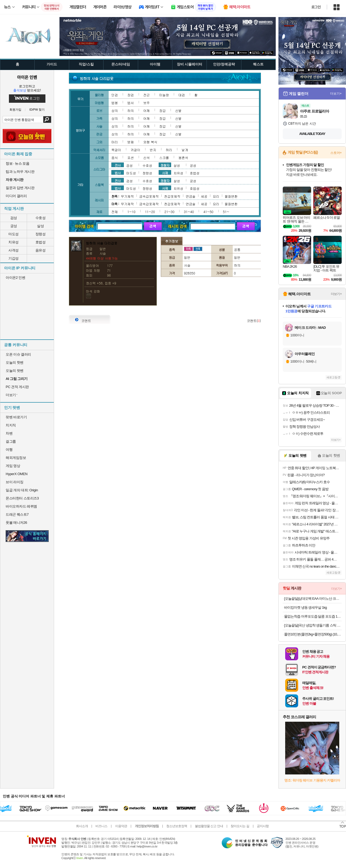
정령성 (41, 234)
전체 (115, 212)
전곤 (147, 95)
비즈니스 (101, 826)
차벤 (9, 433)
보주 (147, 103)
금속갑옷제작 (149, 196)
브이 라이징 (15, 482)
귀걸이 (135, 150)
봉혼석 (183, 158)
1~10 (131, 212)
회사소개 (82, 826)
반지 (153, 150)
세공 (204, 196)
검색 (47, 120)
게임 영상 (13, 466)
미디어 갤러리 (16, 196)
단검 (115, 95)
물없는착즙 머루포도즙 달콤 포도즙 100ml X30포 (313, 616)
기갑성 (14, 258)
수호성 (41, 218)
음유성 (41, 250)
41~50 (208, 212)
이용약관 (121, 826)
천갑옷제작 (172, 196)
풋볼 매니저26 (16, 523)
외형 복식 (150, 142)
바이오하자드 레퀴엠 (21, 506)
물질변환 (231, 196)
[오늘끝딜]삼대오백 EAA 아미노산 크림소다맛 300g (313, 599)
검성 (14, 218)
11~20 (150, 212)
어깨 (147, 110)
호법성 (41, 242)
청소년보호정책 (177, 826)
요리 (216, 196)
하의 (131, 110)
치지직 (11, 425)
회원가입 (15, 110)
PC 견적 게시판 (17, 387)
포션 (131, 158)
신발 (178, 110)
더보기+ (336, 94)
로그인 (316, 7)
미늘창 (164, 95)
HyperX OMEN (16, 474)
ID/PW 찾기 (37, 110)
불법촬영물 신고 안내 (209, 826)
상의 (115, 110)
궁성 (14, 226)
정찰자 (165, 165)
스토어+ (336, 153)
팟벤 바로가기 (16, 417)
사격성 (14, 250)
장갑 (162, 110)
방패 (131, 142)
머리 (115, 142)
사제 (165, 173)
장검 (131, 95)
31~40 (189, 212)
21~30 (169, 212)
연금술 (191, 196)
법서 (131, 103)
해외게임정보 (16, 458)
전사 (118, 165)
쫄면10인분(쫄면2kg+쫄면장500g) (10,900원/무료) (313, 634)
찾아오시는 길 (240, 826)
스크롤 (164, 158)
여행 (9, 450)
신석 (147, 158)
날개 (185, 150)
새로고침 (332, 377)
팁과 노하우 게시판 (20, 172)
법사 (118, 173)
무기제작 (127, 196)
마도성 (14, 234)
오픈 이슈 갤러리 (18, 354)
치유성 (14, 242)
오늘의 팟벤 (15, 371)
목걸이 (116, 150)
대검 (182, 95)
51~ (226, 212)
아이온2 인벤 (15, 278)
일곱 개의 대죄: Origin (22, 490)
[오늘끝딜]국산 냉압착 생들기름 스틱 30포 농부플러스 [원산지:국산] (313, 625)
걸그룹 (11, 441)
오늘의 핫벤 (15, 362)
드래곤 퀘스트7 (17, 514)
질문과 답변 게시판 (20, 188)
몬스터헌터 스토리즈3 (22, 498)
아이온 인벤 (27, 77)
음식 (115, 158)
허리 (169, 150)
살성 (40, 226)
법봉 (115, 103)
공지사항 (263, 826)
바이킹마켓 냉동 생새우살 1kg (305, 607)
